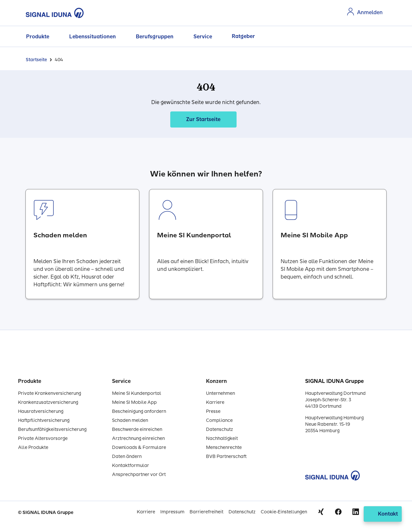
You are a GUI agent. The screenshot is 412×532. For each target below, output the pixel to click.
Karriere (215, 402)
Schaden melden (130, 420)
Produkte (38, 37)
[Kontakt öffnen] (383, 514)
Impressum (172, 512)
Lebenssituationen (93, 37)
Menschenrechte (224, 447)
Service (203, 37)
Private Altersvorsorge (43, 438)
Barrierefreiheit (206, 512)
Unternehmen (220, 393)
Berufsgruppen (155, 37)
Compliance (219, 420)
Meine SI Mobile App (134, 402)
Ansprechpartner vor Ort (139, 475)
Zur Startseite (203, 119)
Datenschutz (220, 429)
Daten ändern (127, 456)
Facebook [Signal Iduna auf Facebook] (338, 512)
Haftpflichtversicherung (44, 420)
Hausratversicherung (41, 411)
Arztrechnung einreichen (138, 438)
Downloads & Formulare (139, 447)
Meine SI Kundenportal (137, 393)
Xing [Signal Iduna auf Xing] (321, 512)
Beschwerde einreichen (137, 429)
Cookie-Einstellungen (284, 512)
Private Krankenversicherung (50, 393)
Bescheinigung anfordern (139, 411)
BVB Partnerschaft (226, 456)
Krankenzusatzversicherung (48, 402)
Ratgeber (243, 36)
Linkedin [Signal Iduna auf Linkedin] (356, 512)
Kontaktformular (131, 465)
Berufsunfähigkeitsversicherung (52, 429)
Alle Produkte (33, 447)
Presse (213, 411)
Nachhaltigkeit (222, 438)
